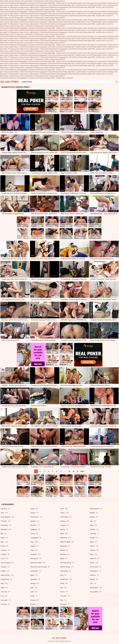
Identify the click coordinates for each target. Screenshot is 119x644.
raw (64, 600)
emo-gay (6, 592)
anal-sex (6, 521)
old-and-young (67, 563)
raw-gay (65, 604)
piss (63, 588)
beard (5, 546)
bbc (4, 534)
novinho (65, 554)
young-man (96, 588)
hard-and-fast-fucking (40, 567)
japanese (36, 579)
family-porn (37, 517)
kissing (35, 600)
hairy (34, 550)
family (35, 513)
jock (34, 588)
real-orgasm (96, 509)
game (34, 534)
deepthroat (7, 579)
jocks (34, 592)
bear (5, 542)
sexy (94, 525)
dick (4, 583)
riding (94, 517)
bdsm (5, 538)
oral (64, 575)
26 (73, 471)
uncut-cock (96, 567)
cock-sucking (7, 563)
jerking (35, 583)
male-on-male (67, 542)
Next (82, 471)
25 (69, 471)
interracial (36, 571)
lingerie (65, 525)
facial (34, 509)
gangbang (36, 538)
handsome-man (38, 563)
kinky (34, 596)
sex (93, 521)
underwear (96, 571)
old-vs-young (67, 567)
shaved (94, 529)
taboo (94, 542)
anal (5, 513)
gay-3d (35, 546)
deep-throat (7, 575)
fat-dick (36, 525)
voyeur (94, 579)
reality (94, 513)
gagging (35, 529)
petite (64, 583)
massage (65, 546)
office (64, 558)
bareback (6, 529)
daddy (5, 571)
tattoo (94, 546)
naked (64, 550)
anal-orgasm (8, 517)
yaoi (93, 583)
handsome (36, 558)
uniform (95, 575)
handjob (36, 554)
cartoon (5, 550)
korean (35, 604)
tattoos (94, 550)
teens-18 (95, 558)
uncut (94, 563)
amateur (6, 509)
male (64, 534)
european (6, 600)
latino (65, 513)
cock (5, 558)
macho (65, 529)
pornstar (65, 596)
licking (65, 521)
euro (4, 596)
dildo (4, 588)
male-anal (66, 538)
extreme (6, 604)
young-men (96, 592)
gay (34, 542)
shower (94, 538)
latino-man (66, 517)
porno (64, 592)
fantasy (35, 521)
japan (34, 575)
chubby (5, 554)
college (5, 567)
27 (78, 471)
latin (64, 509)
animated (6, 525)
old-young (66, 571)
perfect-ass (66, 579)
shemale (94, 534)
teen (94, 554)
